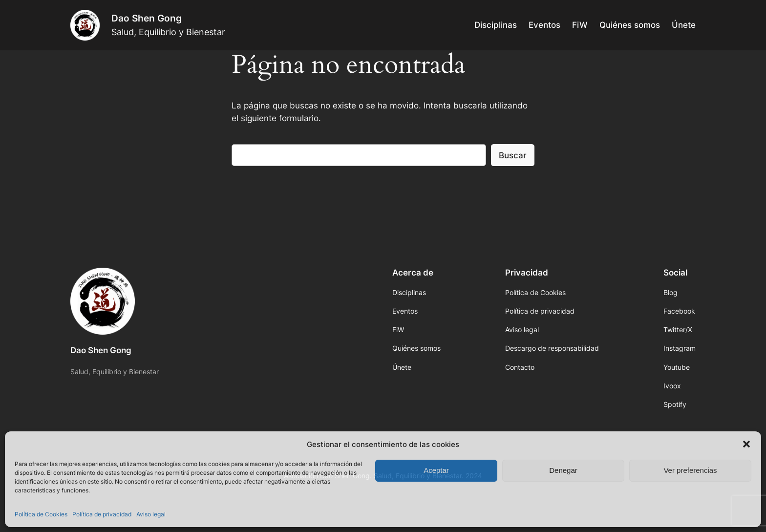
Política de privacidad (102, 514)
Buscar (513, 155)
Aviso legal (151, 514)
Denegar (563, 470)
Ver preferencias (690, 470)
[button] (746, 444)
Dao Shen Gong (147, 18)
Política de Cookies (41, 514)
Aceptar (436, 470)
